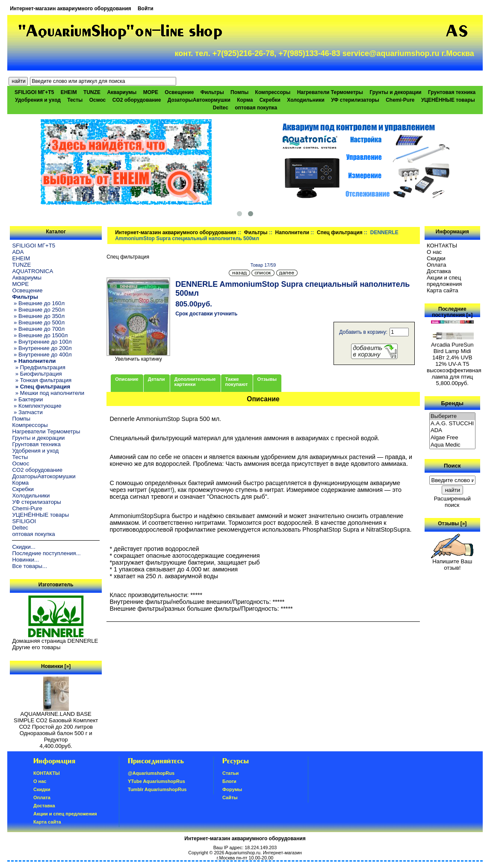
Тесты (75, 100)
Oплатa (437, 265)
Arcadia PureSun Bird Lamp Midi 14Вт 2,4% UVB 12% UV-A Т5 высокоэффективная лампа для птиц (454, 358)
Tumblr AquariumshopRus (157, 789)
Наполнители (292, 232)
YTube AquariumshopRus (156, 781)
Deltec (221, 108)
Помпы (239, 92)
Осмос (98, 100)
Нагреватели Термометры (330, 92)
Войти (146, 9)
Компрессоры (273, 92)
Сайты (230, 797)
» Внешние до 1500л (40, 335)
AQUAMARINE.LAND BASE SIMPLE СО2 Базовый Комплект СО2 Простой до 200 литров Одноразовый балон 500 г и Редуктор (56, 724)
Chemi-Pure (400, 100)
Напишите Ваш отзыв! (452, 562)
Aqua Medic (452, 445)
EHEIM (69, 92)
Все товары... (30, 566)
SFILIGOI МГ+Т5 (34, 92)
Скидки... (24, 547)
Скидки (436, 258)
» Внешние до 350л (38, 316)
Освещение (179, 92)
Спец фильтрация (340, 232)
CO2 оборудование (137, 100)
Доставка (439, 271)
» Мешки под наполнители (48, 393)
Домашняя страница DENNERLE (55, 641)
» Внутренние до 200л (42, 348)
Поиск (452, 466)
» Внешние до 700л (38, 329)
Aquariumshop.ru (243, 853)
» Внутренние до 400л (42, 355)
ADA (18, 252)
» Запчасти (27, 412)
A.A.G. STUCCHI (452, 424)
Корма (245, 100)
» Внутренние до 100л (42, 342)
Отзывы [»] (452, 524)
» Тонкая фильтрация (42, 380)
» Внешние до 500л (38, 322)
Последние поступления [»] (452, 312)
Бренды (452, 403)
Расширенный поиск (452, 502)
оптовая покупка (256, 108)
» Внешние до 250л (38, 310)
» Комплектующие (37, 406)
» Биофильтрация (37, 374)
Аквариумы (122, 92)
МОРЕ (151, 92)
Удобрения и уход (38, 100)
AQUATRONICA (32, 271)
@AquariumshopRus (151, 773)
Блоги (229, 781)
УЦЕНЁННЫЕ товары (448, 100)
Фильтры (256, 232)
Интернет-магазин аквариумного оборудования (70, 9)
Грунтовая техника (452, 92)
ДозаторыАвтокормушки (199, 100)
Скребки (270, 100)
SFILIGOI (24, 521)
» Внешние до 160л (38, 303)
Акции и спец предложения (444, 281)
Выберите (452, 416)
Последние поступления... (46, 553)
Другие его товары (36, 647)
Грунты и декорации (395, 92)
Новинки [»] (56, 666)
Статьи (230, 773)
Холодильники (306, 100)
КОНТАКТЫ (442, 246)
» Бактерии (27, 399)
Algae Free (452, 438)
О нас (434, 252)
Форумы (232, 789)
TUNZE (92, 92)
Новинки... (25, 560)
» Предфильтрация (38, 367)
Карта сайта (442, 290)
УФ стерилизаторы (355, 100)
